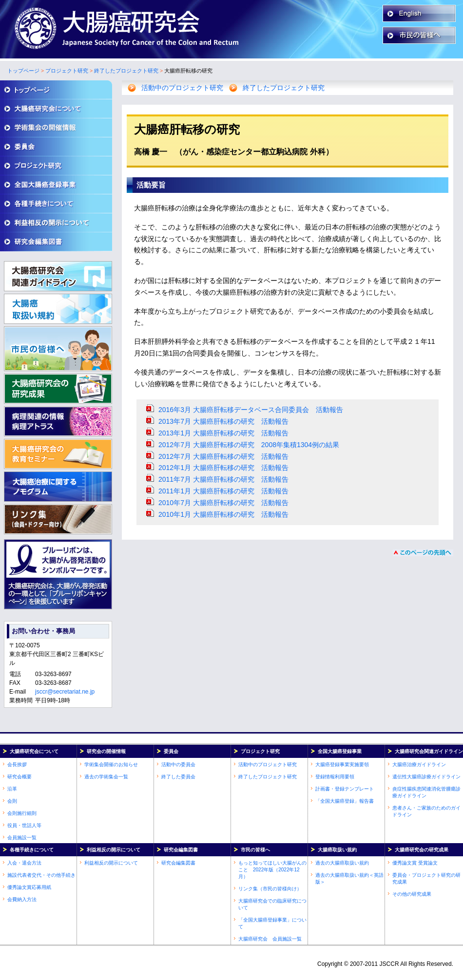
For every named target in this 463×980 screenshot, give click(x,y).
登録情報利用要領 (335, 777)
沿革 (12, 789)
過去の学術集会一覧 (106, 777)
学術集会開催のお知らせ (111, 764)
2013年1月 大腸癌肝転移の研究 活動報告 (223, 433)
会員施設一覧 (22, 838)
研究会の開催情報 (106, 751)
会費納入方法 (22, 899)
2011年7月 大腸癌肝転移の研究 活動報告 (223, 479)
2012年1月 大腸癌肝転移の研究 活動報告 (223, 468)
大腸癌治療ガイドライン (419, 764)
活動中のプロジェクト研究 (182, 88)
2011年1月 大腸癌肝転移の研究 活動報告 (223, 491)
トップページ (23, 71)
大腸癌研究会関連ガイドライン (429, 751)
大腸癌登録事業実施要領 (342, 764)
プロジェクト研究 (67, 71)
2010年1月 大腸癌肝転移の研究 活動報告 (223, 514)
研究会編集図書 (181, 850)
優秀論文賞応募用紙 (29, 887)
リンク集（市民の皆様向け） (270, 889)
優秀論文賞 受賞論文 (415, 863)
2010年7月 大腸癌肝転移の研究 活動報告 (223, 503)
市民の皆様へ (255, 850)
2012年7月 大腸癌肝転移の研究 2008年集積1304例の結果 (249, 445)
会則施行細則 (22, 813)
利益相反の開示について (114, 850)
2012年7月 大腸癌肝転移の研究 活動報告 (223, 456)
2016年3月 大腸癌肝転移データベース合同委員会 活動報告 (251, 410)
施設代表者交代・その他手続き (41, 875)
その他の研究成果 (412, 894)
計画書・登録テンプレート (345, 789)
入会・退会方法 (24, 863)
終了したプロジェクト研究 (126, 71)
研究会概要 (19, 777)
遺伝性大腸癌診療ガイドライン (426, 777)
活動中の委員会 (178, 764)
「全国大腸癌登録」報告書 (345, 801)
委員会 (171, 751)
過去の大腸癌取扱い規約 (342, 863)
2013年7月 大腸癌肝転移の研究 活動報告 (223, 421)
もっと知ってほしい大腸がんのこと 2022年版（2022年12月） (272, 870)
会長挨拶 (17, 764)
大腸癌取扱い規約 (337, 850)
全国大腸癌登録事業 (340, 751)
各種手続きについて (32, 850)
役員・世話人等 (24, 825)
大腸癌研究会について (34, 751)
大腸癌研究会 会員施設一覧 (270, 939)
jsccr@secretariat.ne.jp (65, 692)
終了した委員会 (178, 777)
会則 (12, 801)
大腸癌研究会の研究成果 (422, 850)
